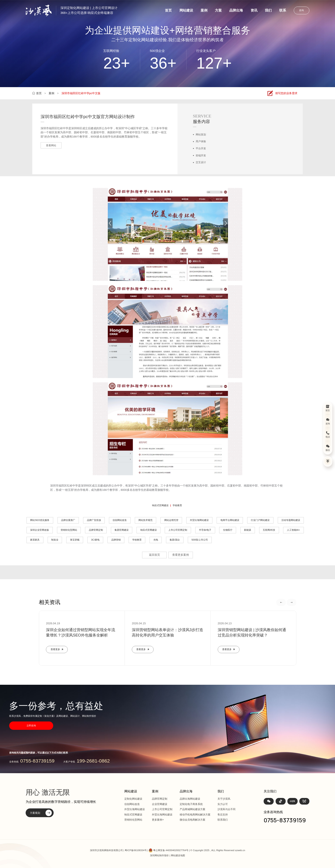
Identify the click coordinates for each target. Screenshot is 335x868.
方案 (218, 10)
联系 (283, 10)
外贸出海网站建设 (199, 520)
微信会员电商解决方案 (192, 820)
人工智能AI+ (293, 530)
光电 (156, 540)
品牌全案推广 (68, 520)
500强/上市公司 (200, 540)
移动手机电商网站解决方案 (195, 815)
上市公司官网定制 (178, 530)
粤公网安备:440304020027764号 (171, 850)
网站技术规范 (145, 520)
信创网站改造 (120, 520)
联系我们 (223, 820)
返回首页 (154, 555)
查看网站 (51, 145)
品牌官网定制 (96, 530)
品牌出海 (236, 10)
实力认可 (223, 804)
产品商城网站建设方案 (192, 809)
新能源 (248, 530)
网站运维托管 (171, 520)
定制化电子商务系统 (191, 804)
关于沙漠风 (224, 799)
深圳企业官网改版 (40, 530)
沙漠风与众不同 (226, 809)
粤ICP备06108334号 (136, 850)
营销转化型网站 (69, 530)
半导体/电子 (205, 530)
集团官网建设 (122, 530)
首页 (168, 10)
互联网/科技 (269, 530)
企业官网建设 (160, 804)
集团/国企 (175, 540)
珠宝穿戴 (75, 540)
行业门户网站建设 (260, 520)
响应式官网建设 (160, 505)
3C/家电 (95, 540)
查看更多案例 (181, 555)
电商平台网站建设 (230, 520)
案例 (204, 10)
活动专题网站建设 (291, 520)
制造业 (55, 540)
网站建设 (186, 10)
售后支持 (223, 815)
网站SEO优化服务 (40, 520)
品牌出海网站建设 (190, 799)
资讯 (254, 10)
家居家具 (35, 540)
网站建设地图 (178, 855)
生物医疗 (228, 530)
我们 (268, 10)
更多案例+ (158, 820)
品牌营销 (116, 540)
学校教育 (177, 505)
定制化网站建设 (133, 799)
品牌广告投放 (94, 520)
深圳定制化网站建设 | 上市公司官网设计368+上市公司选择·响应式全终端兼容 (89, 10)
